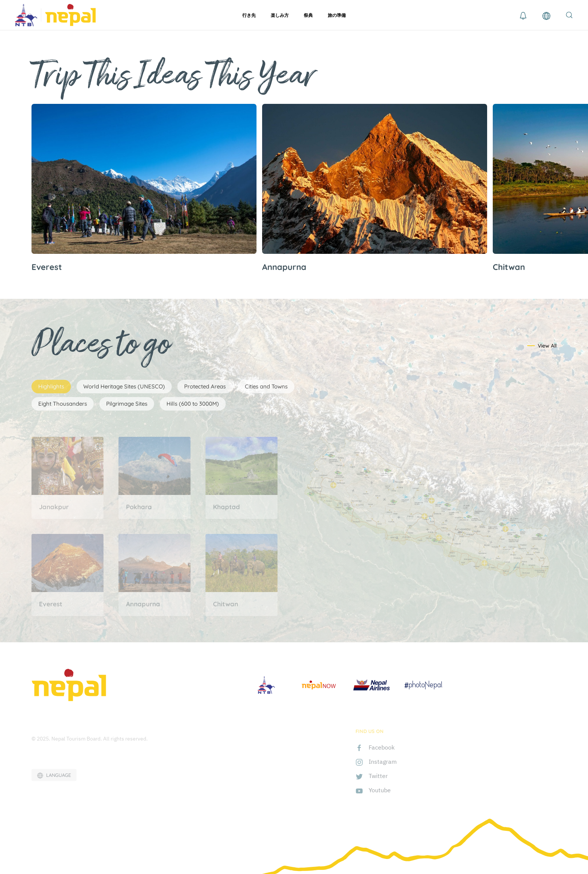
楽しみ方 (280, 15)
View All (547, 346)
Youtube (380, 790)
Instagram (383, 762)
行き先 (249, 15)
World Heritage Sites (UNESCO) (124, 386)
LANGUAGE (54, 775)
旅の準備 (337, 15)
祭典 (308, 15)
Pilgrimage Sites (127, 404)
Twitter (378, 776)
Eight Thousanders (63, 404)
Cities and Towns (266, 386)
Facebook (382, 747)
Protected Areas (205, 386)
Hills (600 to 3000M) (193, 404)
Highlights (51, 386)
